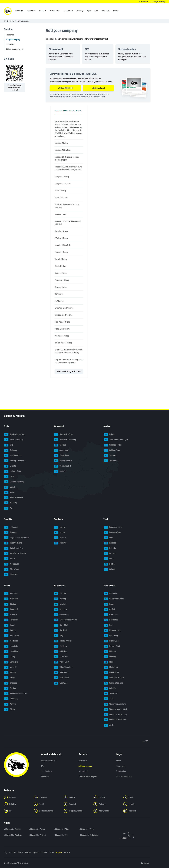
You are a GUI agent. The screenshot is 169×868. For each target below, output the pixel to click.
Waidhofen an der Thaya (115, 715)
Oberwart (60, 471)
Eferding (60, 599)
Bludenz (60, 532)
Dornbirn (60, 538)
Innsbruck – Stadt (113, 527)
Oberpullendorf (62, 466)
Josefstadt (11, 641)
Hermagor (11, 532)
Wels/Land (61, 683)
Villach (9, 559)
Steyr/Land (61, 657)
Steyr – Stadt (61, 662)
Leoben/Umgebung (14, 482)
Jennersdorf (61, 450)
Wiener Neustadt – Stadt (116, 709)
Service (12, 21)
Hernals (10, 625)
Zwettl (109, 725)
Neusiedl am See (63, 461)
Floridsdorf (11, 620)
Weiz (9, 508)
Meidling (10, 673)
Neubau (10, 678)
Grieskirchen (61, 615)
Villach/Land (12, 569)
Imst (108, 538)
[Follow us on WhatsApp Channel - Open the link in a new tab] (47, 811)
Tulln (108, 699)
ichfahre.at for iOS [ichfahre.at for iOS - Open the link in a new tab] (61, 835)
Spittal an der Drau (14, 548)
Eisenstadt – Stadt (63, 434)
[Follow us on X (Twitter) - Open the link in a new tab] (17, 804)
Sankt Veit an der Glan (15, 554)
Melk (108, 662)
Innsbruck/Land (112, 532)
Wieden (10, 709)
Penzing (10, 688)
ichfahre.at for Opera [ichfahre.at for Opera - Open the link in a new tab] (87, 829)
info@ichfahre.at (98, 88)
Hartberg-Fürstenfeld (15, 461)
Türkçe (20, 852)
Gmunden (60, 609)
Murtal (9, 487)
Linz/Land (60, 630)
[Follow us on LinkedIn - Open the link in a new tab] (137, 804)
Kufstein (110, 548)
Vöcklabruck (61, 673)
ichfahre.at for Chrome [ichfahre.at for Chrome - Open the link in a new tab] (12, 829)
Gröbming (11, 450)
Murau (9, 492)
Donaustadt (11, 609)
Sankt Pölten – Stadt (114, 678)
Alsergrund (11, 594)
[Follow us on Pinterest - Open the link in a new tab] (107, 804)
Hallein (109, 434)
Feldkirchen (11, 527)
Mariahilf (10, 667)
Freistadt (60, 604)
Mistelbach (111, 667)
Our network (10, 44)
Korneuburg (111, 636)
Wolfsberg (11, 575)
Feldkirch (60, 543)
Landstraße (11, 646)
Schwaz (109, 569)
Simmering (11, 699)
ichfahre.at (13, 863)
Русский (12, 852)
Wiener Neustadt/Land (115, 704)
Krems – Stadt (112, 646)
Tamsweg (110, 456)
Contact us (45, 777)
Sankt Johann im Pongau (116, 440)
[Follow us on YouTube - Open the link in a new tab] (107, 797)
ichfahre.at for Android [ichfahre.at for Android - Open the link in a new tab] (37, 835)
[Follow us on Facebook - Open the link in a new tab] (17, 797)
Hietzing (10, 630)
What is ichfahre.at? (49, 761)
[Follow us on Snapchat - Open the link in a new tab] (77, 804)
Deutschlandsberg (14, 440)
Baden (109, 604)
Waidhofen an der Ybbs (115, 720)
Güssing (60, 445)
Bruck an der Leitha (114, 599)
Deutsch (67, 852)
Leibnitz (10, 466)
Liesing (10, 657)
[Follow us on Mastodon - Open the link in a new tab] (137, 811)
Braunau (60, 594)
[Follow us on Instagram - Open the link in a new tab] (47, 797)
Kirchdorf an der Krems (65, 620)
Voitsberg (10, 503)
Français (28, 852)
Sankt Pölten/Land (113, 683)
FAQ (43, 766)
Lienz (108, 559)
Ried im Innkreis (63, 641)
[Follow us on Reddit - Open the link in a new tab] (47, 804)
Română (44, 852)
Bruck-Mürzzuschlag (15, 434)
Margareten (11, 662)
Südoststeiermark (14, 498)
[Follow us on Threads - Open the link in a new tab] (77, 797)
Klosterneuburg (112, 630)
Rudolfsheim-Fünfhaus (16, 694)
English (59, 852)
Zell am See (111, 461)
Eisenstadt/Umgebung (65, 440)
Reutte (109, 564)
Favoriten (10, 615)
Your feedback (46, 771)
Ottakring (10, 683)
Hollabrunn (111, 620)
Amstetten (110, 594)
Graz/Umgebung (13, 456)
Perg (58, 636)
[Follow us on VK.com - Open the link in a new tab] (17, 811)
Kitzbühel (110, 543)
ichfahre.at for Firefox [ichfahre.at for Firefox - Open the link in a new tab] (37, 829)
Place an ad (10, 35)
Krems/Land (111, 641)
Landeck (110, 554)
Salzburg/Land (112, 450)
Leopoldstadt (12, 651)
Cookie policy (121, 771)
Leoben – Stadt (12, 471)
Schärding (60, 651)
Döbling (10, 604)
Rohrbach (60, 646)
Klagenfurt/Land (13, 543)
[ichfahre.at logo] (8, 11)
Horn (108, 625)
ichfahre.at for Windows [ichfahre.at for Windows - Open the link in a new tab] (13, 835)
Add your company (86, 766)
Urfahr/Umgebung (63, 667)
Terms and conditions (124, 777)
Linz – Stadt (61, 625)
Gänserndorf (111, 615)
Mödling (110, 657)
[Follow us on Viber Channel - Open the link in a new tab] (107, 811)
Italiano (51, 852)
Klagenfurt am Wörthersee (17, 538)
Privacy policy (121, 766)
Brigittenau (11, 599)
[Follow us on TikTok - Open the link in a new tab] (137, 797)
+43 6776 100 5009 (65, 88)
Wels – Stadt (61, 678)
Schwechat (111, 694)
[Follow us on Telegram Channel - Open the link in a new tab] (77, 811)
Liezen (9, 477)
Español (36, 852)
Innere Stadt (11, 636)
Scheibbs (110, 688)
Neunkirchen (111, 673)
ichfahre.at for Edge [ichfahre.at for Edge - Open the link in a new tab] (61, 829)
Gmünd (109, 609)
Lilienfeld (110, 651)
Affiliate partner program (15, 49)
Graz (9, 445)
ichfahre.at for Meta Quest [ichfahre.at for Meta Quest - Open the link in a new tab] (89, 835)
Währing (10, 704)
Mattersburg (61, 456)
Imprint (119, 761)
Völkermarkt (11, 564)
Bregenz (60, 527)
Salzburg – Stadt (113, 445)
